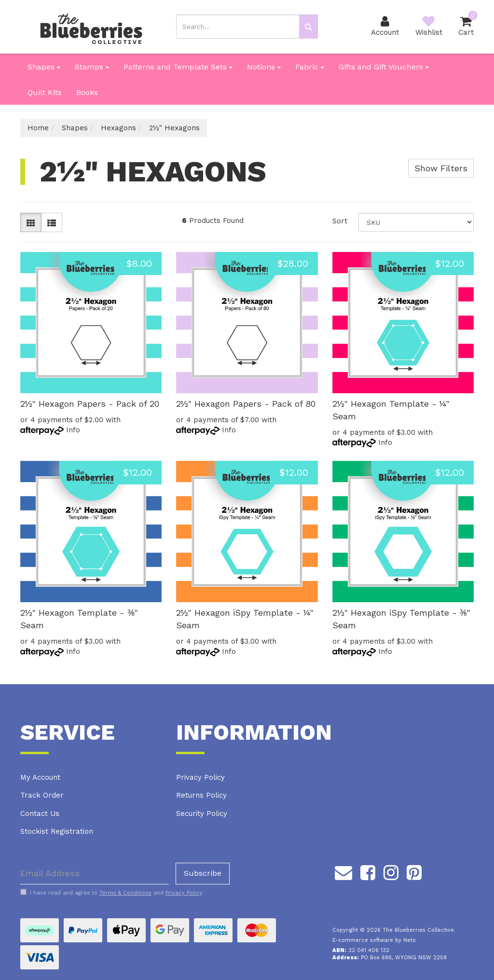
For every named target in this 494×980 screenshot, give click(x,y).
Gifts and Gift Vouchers (384, 67)
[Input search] (238, 27)
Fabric (310, 67)
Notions (264, 67)
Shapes (44, 67)
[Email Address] (95, 874)
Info (73, 430)
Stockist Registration (57, 831)
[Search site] (309, 27)
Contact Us (40, 814)
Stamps (92, 67)
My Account (40, 777)
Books (87, 92)
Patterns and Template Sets (178, 67)
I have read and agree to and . (112, 893)
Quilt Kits (45, 92)
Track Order (42, 795)
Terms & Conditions (125, 893)
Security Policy (202, 814)
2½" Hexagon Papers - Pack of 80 (246, 404)
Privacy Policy (200, 777)
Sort (340, 221)
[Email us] (343, 871)
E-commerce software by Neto (374, 940)
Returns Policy (201, 795)
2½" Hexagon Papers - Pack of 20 (90, 404)
